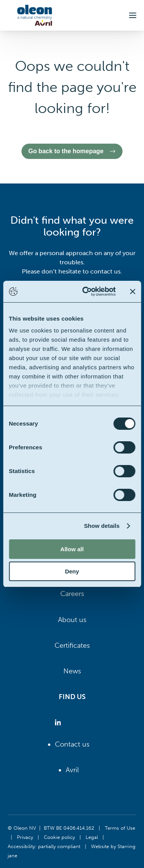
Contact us (72, 744)
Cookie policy (59, 837)
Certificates (72, 645)
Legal (92, 837)
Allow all (72, 549)
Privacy (25, 837)
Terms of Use (120, 828)
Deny (72, 571)
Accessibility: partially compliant (44, 846)
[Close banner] (132, 292)
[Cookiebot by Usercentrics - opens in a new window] (86, 292)
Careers (72, 594)
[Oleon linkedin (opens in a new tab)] (59, 723)
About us (72, 620)
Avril (72, 770)
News (72, 671)
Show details (102, 526)
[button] (133, 15)
